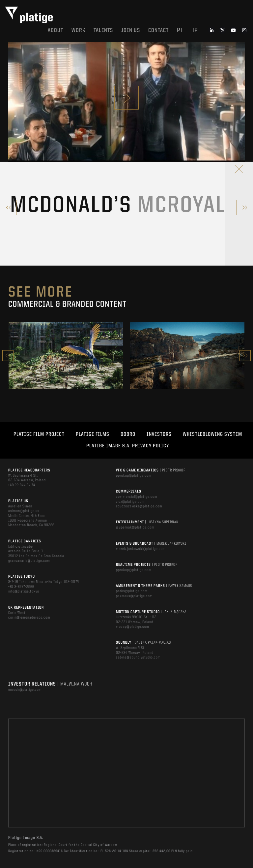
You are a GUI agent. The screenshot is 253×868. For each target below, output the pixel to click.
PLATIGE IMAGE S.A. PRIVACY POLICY (128, 446)
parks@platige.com (132, 591)
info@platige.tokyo (24, 592)
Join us (131, 31)
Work (78, 31)
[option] (66, 356)
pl (180, 31)
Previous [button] (8, 355)
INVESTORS (159, 434)
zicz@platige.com (130, 502)
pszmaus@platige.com (134, 596)
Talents (103, 31)
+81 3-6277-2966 (21, 587)
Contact (158, 31)
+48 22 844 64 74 (22, 485)
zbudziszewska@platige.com (139, 506)
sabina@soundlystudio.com (138, 658)
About (56, 31)
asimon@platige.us (24, 511)
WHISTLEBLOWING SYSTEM (212, 434)
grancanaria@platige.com (29, 561)
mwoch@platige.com (25, 690)
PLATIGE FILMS (93, 434)
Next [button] (245, 355)
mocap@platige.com (133, 627)
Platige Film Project (39, 434)
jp (195, 31)
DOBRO (128, 434)
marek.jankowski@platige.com (141, 549)
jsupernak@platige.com (135, 528)
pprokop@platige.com (134, 476)
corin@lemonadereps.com (29, 618)
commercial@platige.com (137, 497)
